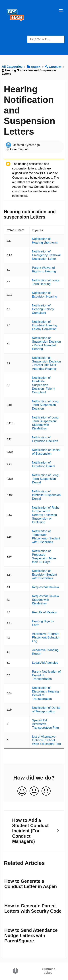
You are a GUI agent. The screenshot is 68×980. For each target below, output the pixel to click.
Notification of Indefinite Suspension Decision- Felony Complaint (44, 385)
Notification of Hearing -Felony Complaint (43, 309)
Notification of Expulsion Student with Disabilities (45, 575)
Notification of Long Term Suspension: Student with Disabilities (45, 423)
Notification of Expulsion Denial (44, 464)
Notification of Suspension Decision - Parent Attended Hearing (47, 343)
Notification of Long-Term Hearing (46, 282)
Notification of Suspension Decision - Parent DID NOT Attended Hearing (47, 363)
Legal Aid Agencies (45, 663)
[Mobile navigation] (61, 11)
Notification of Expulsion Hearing (45, 295)
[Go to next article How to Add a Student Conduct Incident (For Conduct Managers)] (34, 831)
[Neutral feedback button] (34, 791)
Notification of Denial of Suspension (46, 452)
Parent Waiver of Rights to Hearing (44, 270)
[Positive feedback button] (22, 791)
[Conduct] (53, 67)
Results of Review (44, 612)
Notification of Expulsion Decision (45, 439)
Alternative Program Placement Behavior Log (46, 637)
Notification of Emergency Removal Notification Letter (46, 255)
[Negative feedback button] (46, 791)
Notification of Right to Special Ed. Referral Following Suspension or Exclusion (45, 515)
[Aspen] (34, 67)
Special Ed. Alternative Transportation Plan (46, 724)
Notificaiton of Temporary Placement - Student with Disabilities (46, 537)
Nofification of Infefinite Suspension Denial (46, 495)
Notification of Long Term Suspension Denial (45, 479)
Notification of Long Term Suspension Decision (45, 405)
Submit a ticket (49, 971)
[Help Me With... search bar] (46, 39)
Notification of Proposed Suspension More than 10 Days (44, 556)
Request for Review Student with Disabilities (46, 600)
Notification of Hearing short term (45, 241)
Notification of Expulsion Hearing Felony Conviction (45, 325)
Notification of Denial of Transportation (46, 710)
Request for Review (46, 587)
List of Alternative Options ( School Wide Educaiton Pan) (47, 740)
